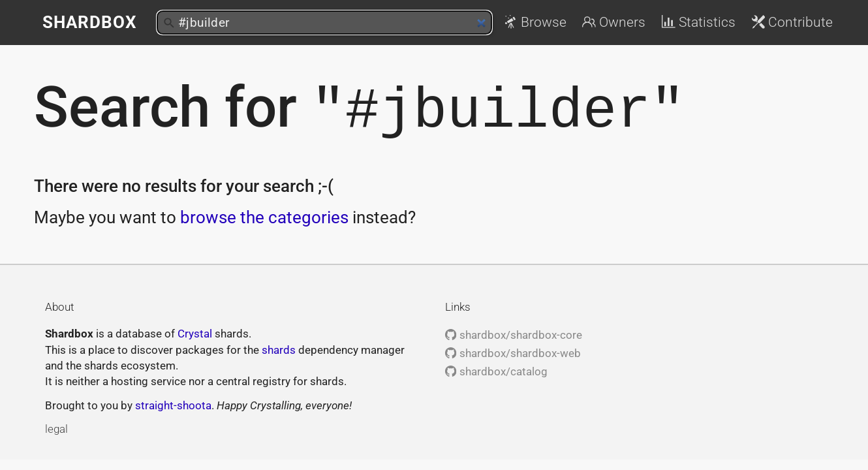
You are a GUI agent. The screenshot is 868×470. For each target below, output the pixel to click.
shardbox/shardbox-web (513, 351)
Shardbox (90, 22)
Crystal (195, 332)
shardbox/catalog (496, 369)
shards (279, 348)
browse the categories (264, 215)
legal (56, 427)
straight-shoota (173, 403)
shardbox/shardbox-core (513, 333)
